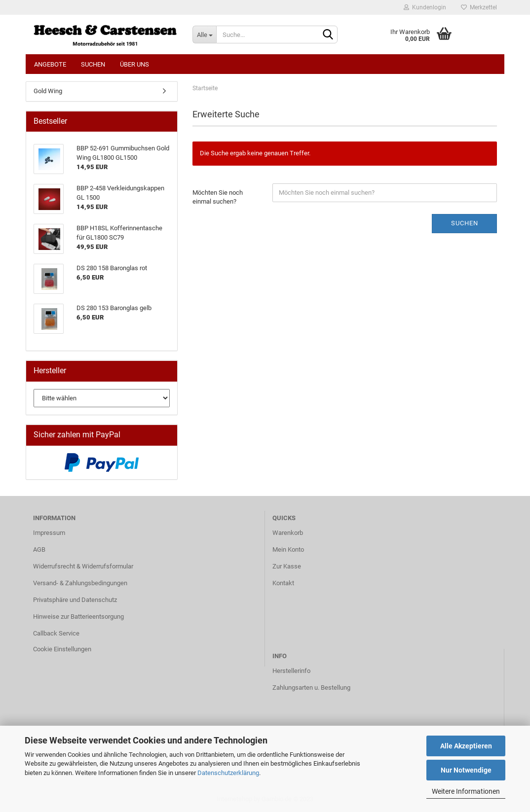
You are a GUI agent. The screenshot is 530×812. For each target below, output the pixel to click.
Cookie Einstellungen (62, 649)
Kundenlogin (425, 7)
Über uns (134, 64)
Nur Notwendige (466, 770)
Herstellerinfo (291, 671)
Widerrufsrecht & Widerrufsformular (83, 566)
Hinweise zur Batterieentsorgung (78, 617)
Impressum (49, 533)
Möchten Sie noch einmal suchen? (218, 197)
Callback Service (56, 633)
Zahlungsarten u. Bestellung (311, 688)
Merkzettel (479, 7)
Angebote (50, 64)
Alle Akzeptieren (466, 746)
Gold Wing (48, 91)
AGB (39, 549)
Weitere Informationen (466, 791)
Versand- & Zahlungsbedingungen (80, 583)
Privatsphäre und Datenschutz (75, 600)
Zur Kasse (287, 566)
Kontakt (283, 583)
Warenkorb (288, 533)
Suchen (93, 64)
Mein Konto (288, 549)
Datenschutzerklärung (228, 773)
